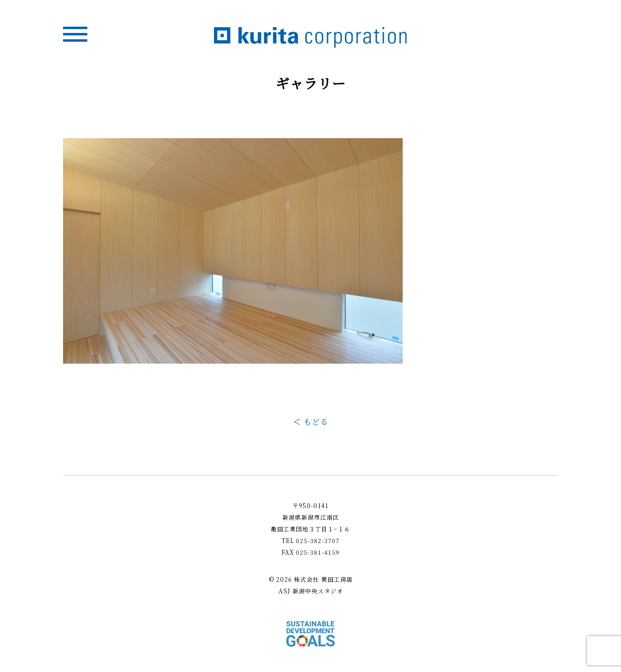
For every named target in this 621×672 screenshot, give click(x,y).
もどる (316, 422)
